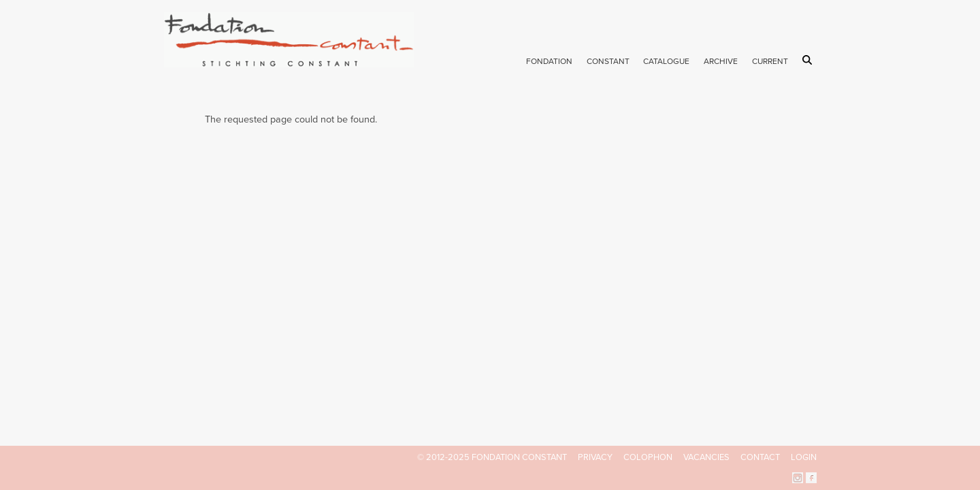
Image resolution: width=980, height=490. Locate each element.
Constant (608, 61)
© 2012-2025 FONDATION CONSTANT (492, 457)
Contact (760, 457)
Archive (721, 61)
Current (770, 61)
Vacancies (706, 457)
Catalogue (666, 61)
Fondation (549, 61)
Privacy (595, 457)
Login (804, 457)
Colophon (648, 457)
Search (810, 60)
